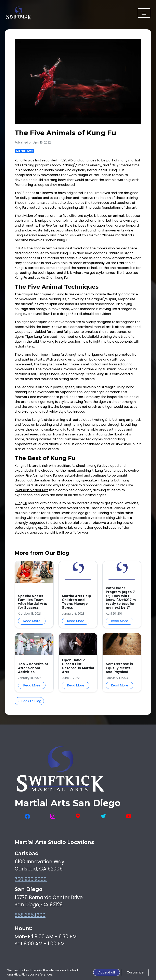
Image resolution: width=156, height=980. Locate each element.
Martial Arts (24, 151)
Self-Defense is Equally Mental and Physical (119, 668)
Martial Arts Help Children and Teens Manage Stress (76, 602)
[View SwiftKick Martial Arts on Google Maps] (78, 816)
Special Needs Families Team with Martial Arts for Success (32, 602)
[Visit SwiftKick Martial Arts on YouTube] (129, 816)
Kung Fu (21, 503)
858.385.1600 (30, 915)
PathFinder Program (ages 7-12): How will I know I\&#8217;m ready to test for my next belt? (121, 598)
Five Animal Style (59, 225)
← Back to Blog (29, 701)
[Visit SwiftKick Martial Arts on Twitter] (103, 816)
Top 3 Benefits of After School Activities (33, 668)
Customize (135, 972)
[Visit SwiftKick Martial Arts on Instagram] (53, 816)
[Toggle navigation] (144, 13)
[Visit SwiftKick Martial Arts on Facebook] (27, 816)
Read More (32, 621)
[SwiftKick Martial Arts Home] (19, 13)
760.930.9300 (31, 879)
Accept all (107, 972)
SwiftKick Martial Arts (31, 490)
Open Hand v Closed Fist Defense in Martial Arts (78, 666)
